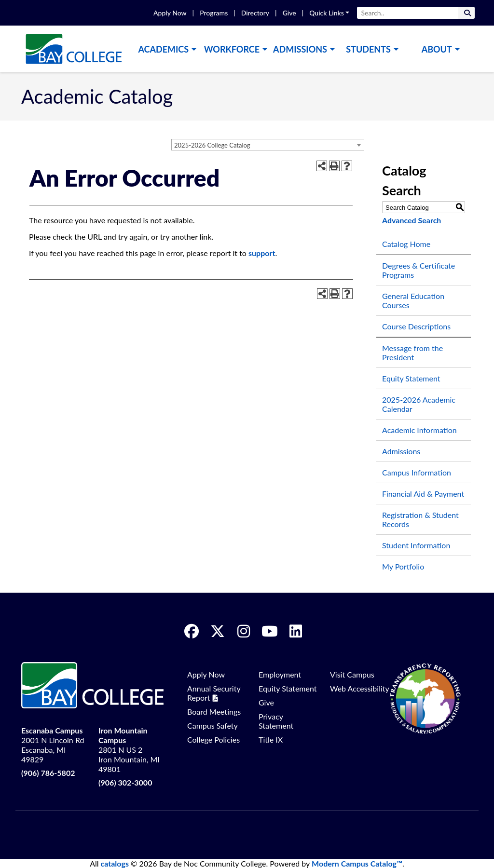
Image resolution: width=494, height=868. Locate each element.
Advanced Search (412, 220)
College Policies (213, 739)
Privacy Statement (276, 721)
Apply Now (170, 13)
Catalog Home (406, 244)
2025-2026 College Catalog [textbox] (212, 145)
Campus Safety (213, 726)
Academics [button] (163, 49)
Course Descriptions (416, 326)
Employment (280, 674)
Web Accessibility (360, 688)
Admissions (401, 451)
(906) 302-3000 (125, 782)
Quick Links (327, 13)
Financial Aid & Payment (423, 494)
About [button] (437, 49)
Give (289, 13)
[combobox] (268, 145)
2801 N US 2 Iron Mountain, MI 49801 (129, 750)
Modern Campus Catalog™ (357, 863)
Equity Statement (411, 378)
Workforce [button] (232, 49)
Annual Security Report (214, 693)
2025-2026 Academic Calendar (419, 404)
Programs (214, 13)
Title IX (271, 739)
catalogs (115, 863)
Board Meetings (214, 712)
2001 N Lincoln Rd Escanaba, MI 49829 (53, 745)
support (262, 253)
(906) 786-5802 (48, 773)
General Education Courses (413, 300)
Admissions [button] (300, 49)
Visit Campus (352, 674)
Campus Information (417, 472)
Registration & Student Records (420, 519)
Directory (255, 13)
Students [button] (368, 49)
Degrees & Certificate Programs (419, 270)
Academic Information (419, 430)
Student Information (416, 545)
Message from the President (412, 353)
